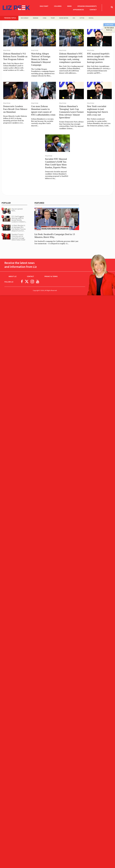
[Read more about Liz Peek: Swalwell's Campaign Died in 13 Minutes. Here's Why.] (56, 226)
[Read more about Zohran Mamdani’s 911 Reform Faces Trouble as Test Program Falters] (16, 53)
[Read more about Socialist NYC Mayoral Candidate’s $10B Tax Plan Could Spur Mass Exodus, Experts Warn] (57, 159)
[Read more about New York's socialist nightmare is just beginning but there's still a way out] (99, 107)
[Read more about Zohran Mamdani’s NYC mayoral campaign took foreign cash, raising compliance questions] (72, 54)
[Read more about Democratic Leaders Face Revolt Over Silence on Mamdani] (16, 105)
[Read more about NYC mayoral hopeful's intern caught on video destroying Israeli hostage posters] (99, 54)
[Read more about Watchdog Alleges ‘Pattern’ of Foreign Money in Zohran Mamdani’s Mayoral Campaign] (43, 55)
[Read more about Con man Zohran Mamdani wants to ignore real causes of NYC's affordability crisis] (43, 107)
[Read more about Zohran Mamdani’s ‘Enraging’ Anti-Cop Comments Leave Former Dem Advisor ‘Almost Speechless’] (72, 108)
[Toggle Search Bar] (112, 7)
